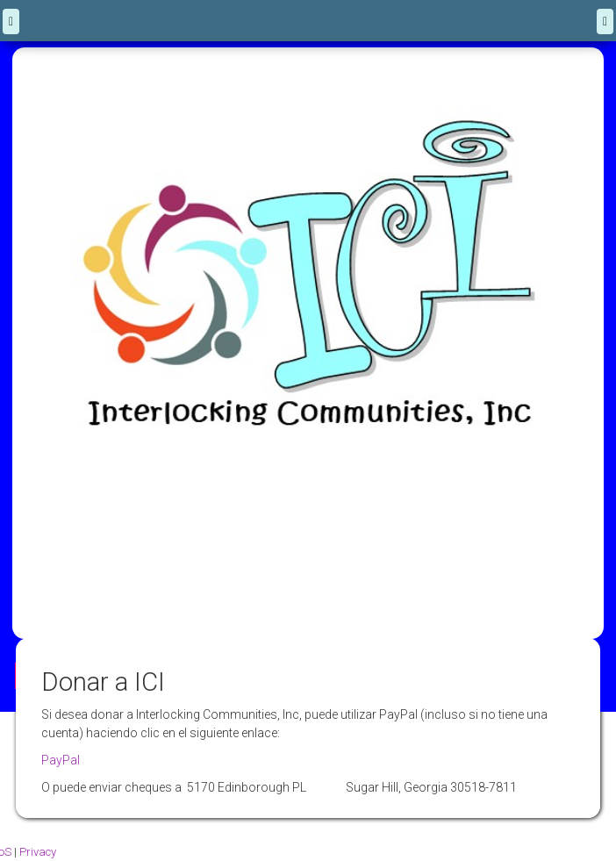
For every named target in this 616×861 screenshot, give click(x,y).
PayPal (61, 760)
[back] (11, 22)
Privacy (38, 852)
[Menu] (605, 22)
